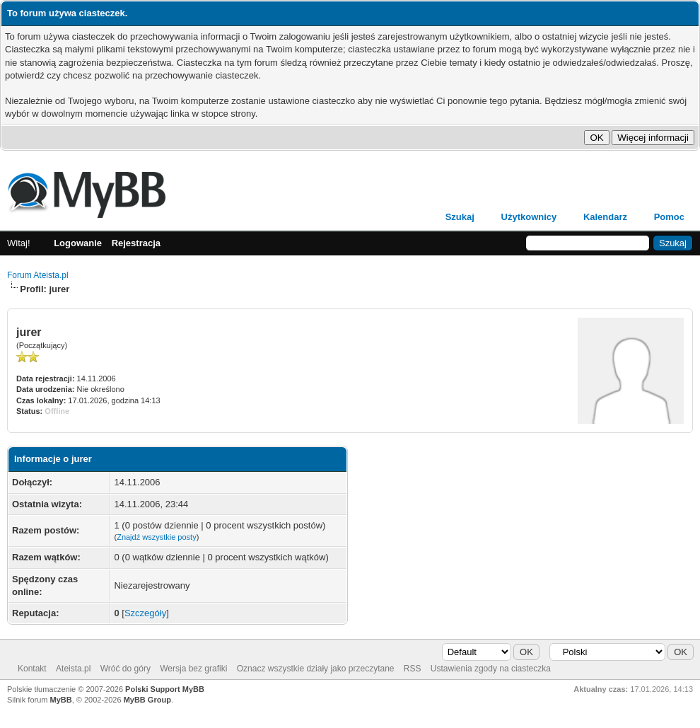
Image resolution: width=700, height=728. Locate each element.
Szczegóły (145, 613)
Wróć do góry (126, 669)
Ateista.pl (73, 669)
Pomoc (669, 217)
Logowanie (78, 243)
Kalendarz (605, 217)
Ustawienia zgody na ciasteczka (491, 669)
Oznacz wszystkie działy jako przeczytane (316, 669)
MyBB (61, 700)
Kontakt (32, 669)
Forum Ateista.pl (38, 275)
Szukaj (460, 217)
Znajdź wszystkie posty (156, 537)
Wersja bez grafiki (193, 669)
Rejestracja (136, 243)
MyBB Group (147, 700)
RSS (413, 669)
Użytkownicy (529, 217)
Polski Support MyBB (165, 689)
